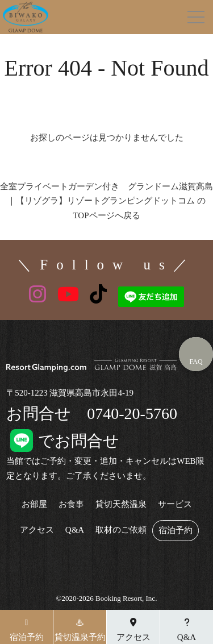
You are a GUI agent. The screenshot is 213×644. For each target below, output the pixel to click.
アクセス (37, 530)
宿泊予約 (176, 531)
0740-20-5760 (132, 414)
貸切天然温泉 (121, 504)
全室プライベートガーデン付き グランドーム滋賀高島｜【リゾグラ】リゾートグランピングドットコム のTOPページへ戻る (106, 201)
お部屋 (34, 504)
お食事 (71, 504)
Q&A (75, 530)
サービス (175, 504)
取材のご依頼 (121, 530)
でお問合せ (63, 441)
